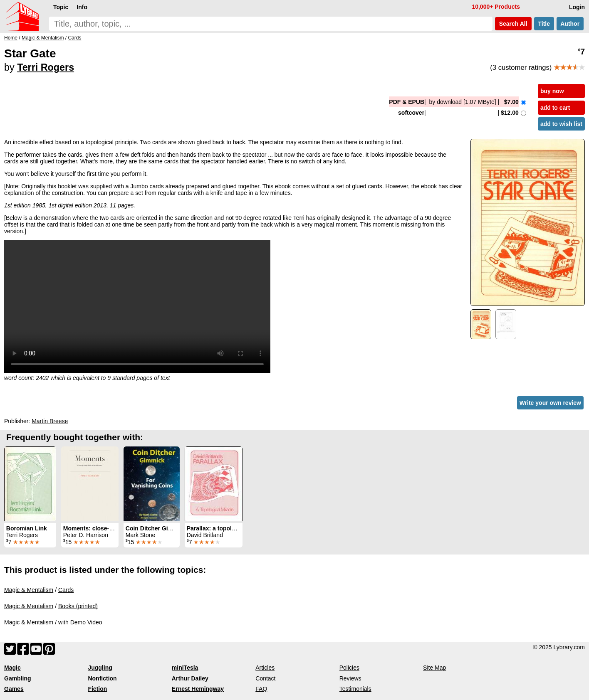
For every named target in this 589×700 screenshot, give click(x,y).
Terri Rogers (46, 67)
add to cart (555, 108)
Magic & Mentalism (29, 590)
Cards (66, 590)
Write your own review (550, 403)
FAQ (261, 689)
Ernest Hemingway (198, 689)
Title (544, 24)
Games (14, 689)
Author (570, 24)
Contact (265, 678)
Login (577, 7)
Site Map (434, 668)
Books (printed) (78, 606)
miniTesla (185, 668)
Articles (265, 668)
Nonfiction (102, 678)
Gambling (18, 678)
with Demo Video (80, 622)
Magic (12, 668)
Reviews (350, 678)
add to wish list (561, 124)
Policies (349, 668)
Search (513, 24)
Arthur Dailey (190, 678)
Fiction (97, 689)
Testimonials (355, 689)
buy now (552, 91)
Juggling (100, 668)
